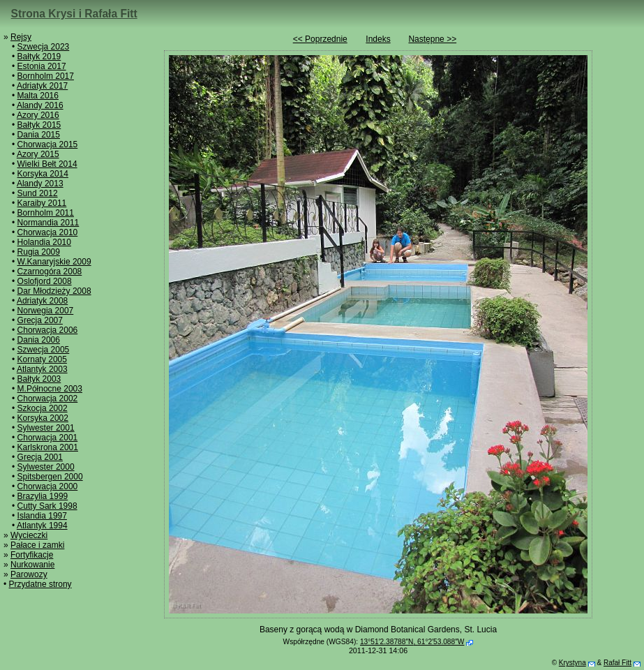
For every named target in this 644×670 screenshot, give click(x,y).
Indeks (378, 39)
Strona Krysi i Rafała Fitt (74, 14)
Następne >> (432, 39)
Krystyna (572, 663)
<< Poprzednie (320, 39)
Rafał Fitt (617, 663)
